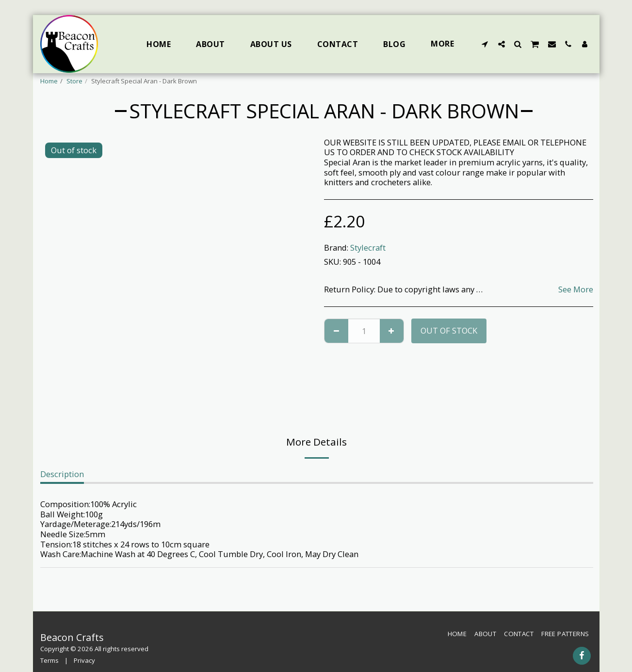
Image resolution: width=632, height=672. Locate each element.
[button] (485, 44)
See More (576, 290)
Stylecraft (368, 248)
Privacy (84, 660)
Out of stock (449, 330)
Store (74, 81)
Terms (49, 660)
